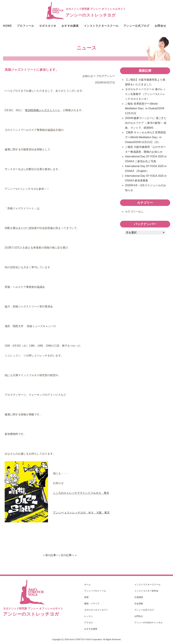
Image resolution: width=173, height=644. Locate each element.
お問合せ (160, 26)
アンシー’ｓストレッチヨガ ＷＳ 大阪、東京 (81, 513)
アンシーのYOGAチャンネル (149, 623)
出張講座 (139, 597)
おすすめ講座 (70, 26)
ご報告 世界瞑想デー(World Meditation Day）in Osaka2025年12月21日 (145, 109)
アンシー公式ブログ (137, 26)
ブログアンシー (106, 76)
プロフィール (26, 26)
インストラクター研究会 (146, 591)
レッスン (89, 616)
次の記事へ (68, 555)
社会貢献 (139, 604)
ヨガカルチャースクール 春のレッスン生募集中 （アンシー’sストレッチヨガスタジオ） (145, 94)
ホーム (88, 585)
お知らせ (88, 76)
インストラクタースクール (101, 26)
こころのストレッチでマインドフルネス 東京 (81, 493)
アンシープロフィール (95, 591)
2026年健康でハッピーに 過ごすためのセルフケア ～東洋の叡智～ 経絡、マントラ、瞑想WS (146, 123)
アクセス (89, 623)
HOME (7, 26)
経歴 (86, 597)
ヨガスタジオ (48, 26)
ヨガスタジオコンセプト (96, 610)
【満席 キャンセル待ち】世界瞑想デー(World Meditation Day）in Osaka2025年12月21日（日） (145, 137)
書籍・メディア (92, 604)
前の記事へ (52, 555)
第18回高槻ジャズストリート (43, 110)
